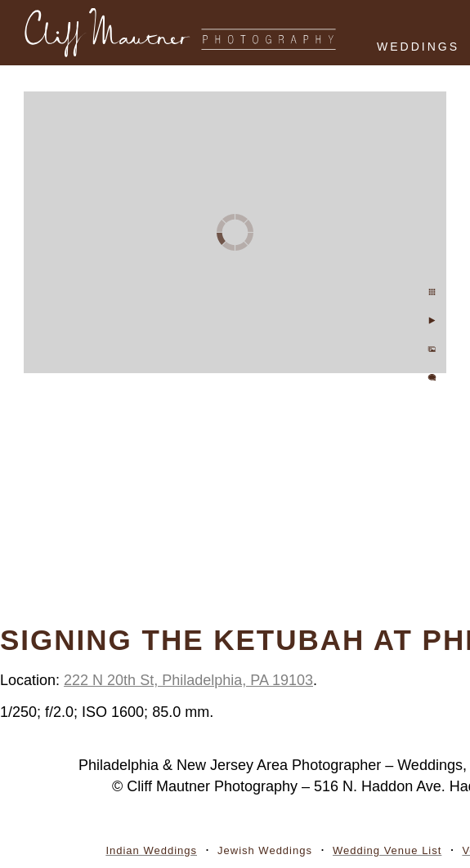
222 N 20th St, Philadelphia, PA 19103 (188, 680)
